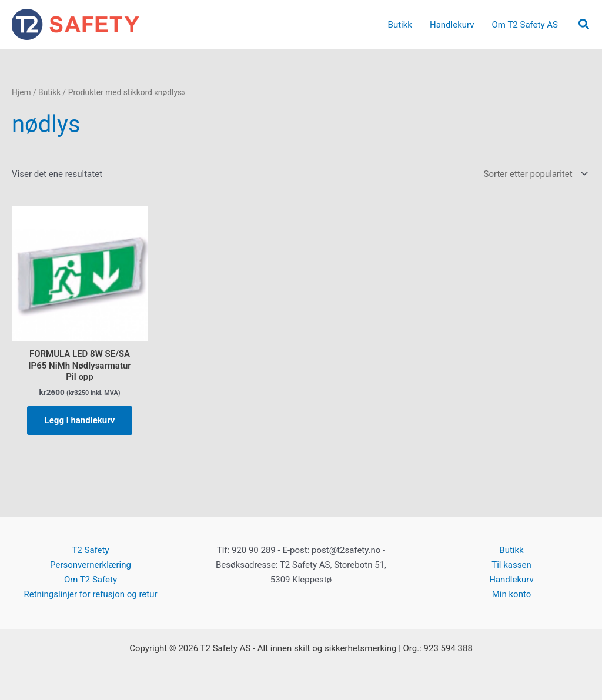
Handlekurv (511, 580)
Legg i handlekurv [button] (80, 420)
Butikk (49, 92)
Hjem (21, 92)
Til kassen (511, 565)
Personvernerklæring (91, 565)
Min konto (512, 594)
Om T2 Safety (91, 580)
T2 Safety (90, 550)
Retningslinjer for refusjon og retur (90, 594)
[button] (584, 25)
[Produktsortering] (535, 174)
